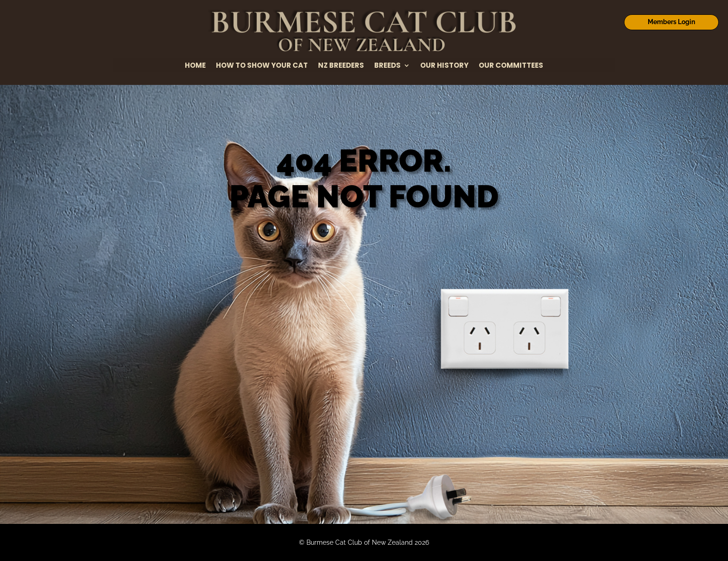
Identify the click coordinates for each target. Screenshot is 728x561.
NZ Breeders (341, 66)
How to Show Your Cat (262, 66)
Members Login (671, 22)
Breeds (387, 66)
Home (195, 66)
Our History (444, 66)
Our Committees (511, 66)
